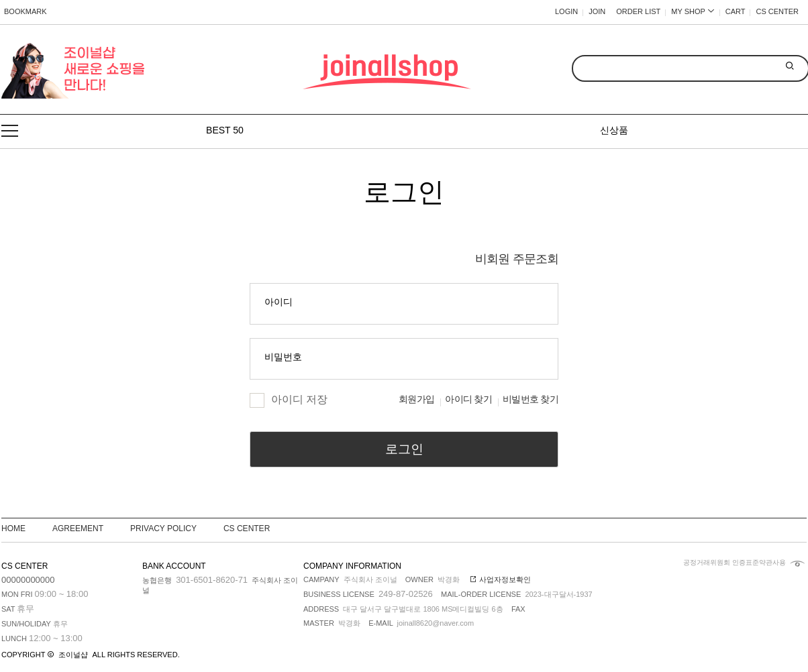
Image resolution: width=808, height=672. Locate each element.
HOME (13, 528)
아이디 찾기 (468, 399)
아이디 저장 (289, 399)
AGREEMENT (78, 528)
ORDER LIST (638, 11)
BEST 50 (225, 130)
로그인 (404, 449)
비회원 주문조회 (517, 259)
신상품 (614, 130)
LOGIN (566, 11)
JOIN (597, 11)
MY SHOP (693, 11)
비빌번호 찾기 (531, 399)
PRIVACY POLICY (163, 528)
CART (736, 11)
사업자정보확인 (500, 579)
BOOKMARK (26, 11)
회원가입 (416, 399)
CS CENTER (777, 11)
